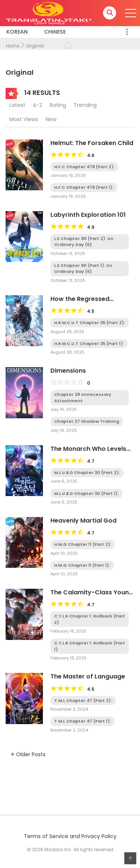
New (51, 119)
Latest (17, 105)
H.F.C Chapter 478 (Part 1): (84, 187)
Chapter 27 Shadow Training (87, 421)
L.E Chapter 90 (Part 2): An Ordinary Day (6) (84, 242)
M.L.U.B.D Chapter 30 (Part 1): (86, 493)
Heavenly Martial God (83, 521)
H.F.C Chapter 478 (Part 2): (84, 167)
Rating (58, 105)
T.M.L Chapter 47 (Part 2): (83, 701)
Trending (85, 105)
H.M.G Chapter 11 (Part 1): (82, 565)
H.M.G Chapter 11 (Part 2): (83, 544)
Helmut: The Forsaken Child (92, 143)
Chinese (55, 32)
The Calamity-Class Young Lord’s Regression (92, 596)
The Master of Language (88, 676)
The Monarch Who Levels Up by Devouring (88, 452)
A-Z (38, 105)
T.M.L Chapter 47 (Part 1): (83, 721)
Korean (17, 32)
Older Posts (28, 754)
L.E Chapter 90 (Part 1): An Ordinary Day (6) (83, 269)
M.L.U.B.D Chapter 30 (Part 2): (87, 473)
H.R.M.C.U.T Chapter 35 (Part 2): (90, 323)
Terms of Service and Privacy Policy (70, 836)
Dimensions (68, 371)
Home (13, 46)
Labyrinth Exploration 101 (88, 215)
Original (35, 46)
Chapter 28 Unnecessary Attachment (83, 398)
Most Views (24, 119)
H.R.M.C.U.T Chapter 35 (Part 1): (89, 344)
